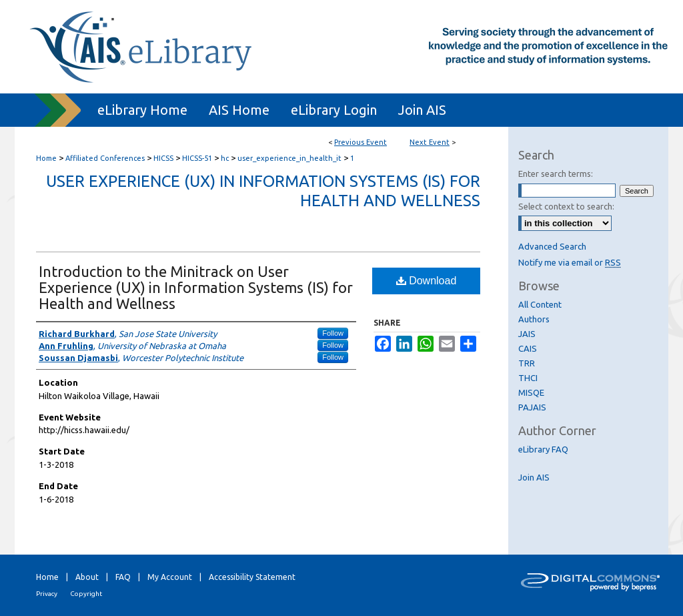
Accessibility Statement (252, 577)
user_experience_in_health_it (290, 158)
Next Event (430, 142)
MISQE (531, 392)
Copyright (86, 594)
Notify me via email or (570, 262)
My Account (170, 577)
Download (427, 281)
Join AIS (534, 477)
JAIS (527, 334)
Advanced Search (552, 246)
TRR (527, 363)
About (87, 577)
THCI (528, 378)
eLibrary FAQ (543, 449)
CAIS (528, 348)
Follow (333, 333)
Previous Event (361, 142)
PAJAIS (532, 407)
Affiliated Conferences (106, 158)
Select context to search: (566, 206)
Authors (534, 319)
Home (46, 158)
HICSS (164, 158)
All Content (540, 304)
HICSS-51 (198, 158)
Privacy (47, 594)
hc (226, 158)
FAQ (123, 577)
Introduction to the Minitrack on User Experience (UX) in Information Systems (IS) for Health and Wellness (196, 287)
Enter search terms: (556, 174)
